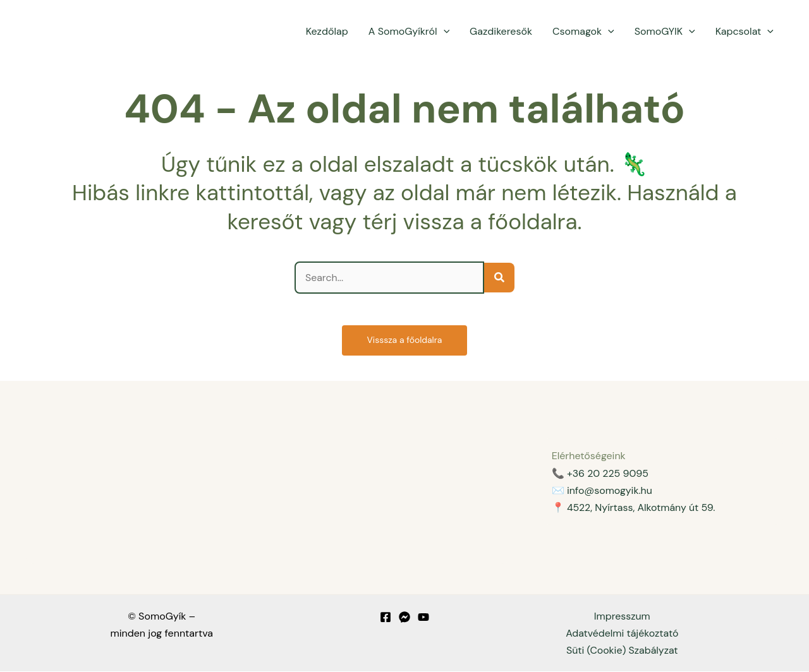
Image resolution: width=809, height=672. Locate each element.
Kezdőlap (327, 31)
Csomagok (583, 32)
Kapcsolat (745, 32)
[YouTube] (423, 617)
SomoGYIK (665, 32)
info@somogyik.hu (610, 490)
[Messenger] (404, 617)
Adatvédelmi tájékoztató (622, 633)
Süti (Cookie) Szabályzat (622, 651)
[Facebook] (386, 617)
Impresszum (623, 616)
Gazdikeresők (501, 31)
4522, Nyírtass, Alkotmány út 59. (642, 507)
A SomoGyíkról (409, 32)
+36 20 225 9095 (608, 473)
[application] (444, 32)
